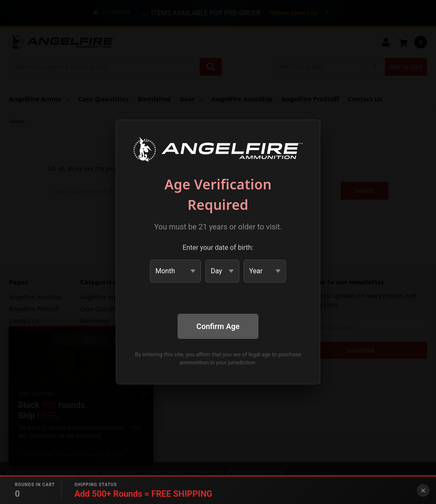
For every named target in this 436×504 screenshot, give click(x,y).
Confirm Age (218, 326)
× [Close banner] (423, 490)
